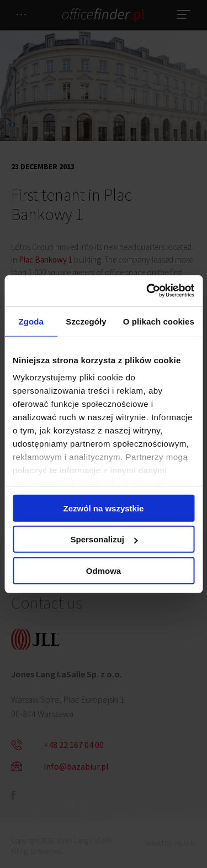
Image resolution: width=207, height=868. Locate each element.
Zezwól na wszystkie (104, 508)
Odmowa (104, 570)
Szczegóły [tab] (86, 321)
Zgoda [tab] (31, 321)
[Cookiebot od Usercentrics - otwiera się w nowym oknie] (147, 291)
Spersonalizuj (104, 539)
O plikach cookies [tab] (159, 321)
